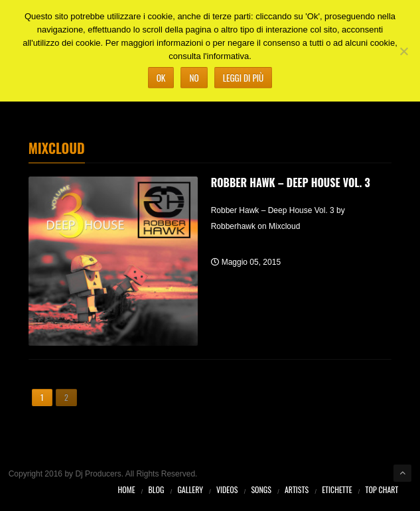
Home (127, 489)
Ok (161, 78)
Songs (261, 489)
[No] (403, 51)
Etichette (337, 489)
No (194, 78)
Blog (157, 489)
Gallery (190, 489)
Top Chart (382, 489)
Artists (297, 489)
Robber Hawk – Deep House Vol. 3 (291, 183)
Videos (227, 489)
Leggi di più (244, 78)
